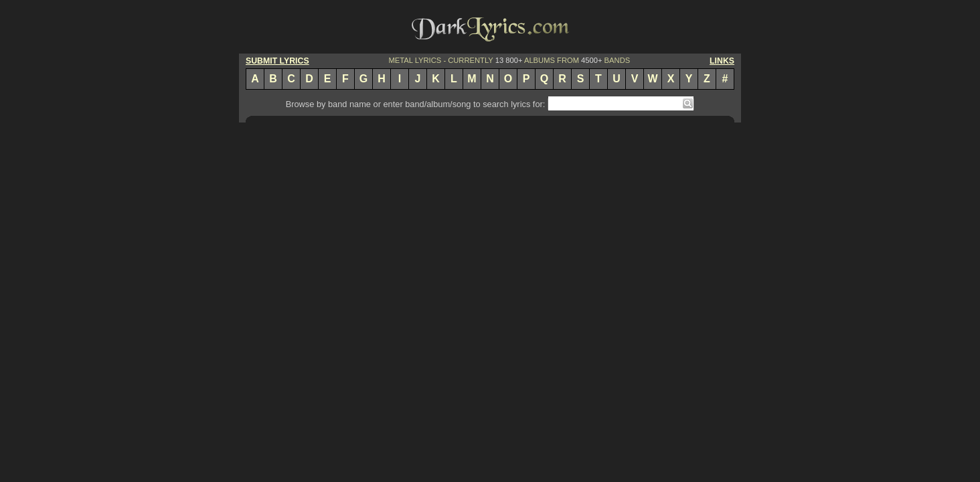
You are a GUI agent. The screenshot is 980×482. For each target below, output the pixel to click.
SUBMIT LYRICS (277, 61)
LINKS (722, 61)
